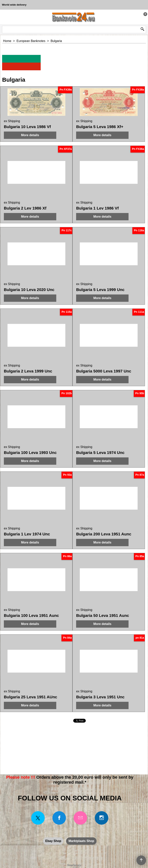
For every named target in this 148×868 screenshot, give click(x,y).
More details (30, 135)
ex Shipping (12, 121)
